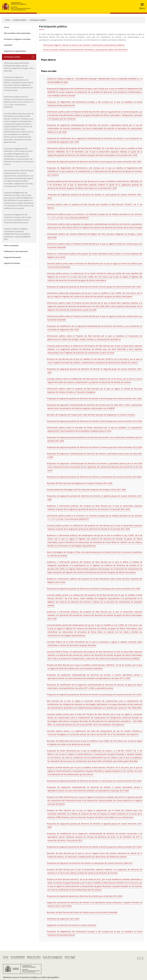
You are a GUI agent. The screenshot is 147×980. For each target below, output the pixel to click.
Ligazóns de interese (12, 263)
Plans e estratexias (11, 245)
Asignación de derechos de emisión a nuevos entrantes (72, 925)
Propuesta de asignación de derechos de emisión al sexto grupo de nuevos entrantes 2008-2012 (90, 863)
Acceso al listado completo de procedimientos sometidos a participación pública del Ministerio (85, 50)
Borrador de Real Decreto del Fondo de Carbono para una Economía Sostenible (82, 912)
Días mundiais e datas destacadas (17, 33)
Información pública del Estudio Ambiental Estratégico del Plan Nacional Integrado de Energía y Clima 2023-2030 (19, 67)
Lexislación (8, 45)
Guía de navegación (53, 957)
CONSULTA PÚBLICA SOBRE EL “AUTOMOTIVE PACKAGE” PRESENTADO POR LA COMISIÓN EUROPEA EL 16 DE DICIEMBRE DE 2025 (17, 234)
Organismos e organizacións (15, 51)
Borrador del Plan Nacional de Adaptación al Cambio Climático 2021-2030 (80, 483)
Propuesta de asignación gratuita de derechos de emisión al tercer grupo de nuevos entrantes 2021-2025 (94, 287)
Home (8, 20)
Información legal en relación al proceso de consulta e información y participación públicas (84, 45)
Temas (6, 27)
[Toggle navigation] (141, 6)
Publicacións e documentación (16, 251)
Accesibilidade (18, 957)
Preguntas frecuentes (12, 257)
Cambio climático (20, 20)
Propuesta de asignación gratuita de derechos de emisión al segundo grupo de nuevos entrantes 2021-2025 (95, 371)
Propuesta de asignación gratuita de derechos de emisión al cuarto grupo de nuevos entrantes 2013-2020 (94, 781)
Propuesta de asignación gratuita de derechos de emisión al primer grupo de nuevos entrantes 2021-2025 (94, 398)
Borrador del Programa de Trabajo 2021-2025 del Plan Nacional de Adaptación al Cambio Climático (91, 415)
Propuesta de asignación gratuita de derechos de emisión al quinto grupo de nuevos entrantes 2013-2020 (94, 695)
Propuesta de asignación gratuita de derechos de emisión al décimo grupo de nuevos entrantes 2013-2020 (94, 421)
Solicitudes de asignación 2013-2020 (63, 919)
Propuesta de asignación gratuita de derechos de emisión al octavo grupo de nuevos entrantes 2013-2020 (94, 477)
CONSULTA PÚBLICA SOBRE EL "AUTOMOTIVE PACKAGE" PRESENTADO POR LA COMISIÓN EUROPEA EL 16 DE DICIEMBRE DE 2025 (95, 80)
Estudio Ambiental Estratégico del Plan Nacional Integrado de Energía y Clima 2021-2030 (86, 490)
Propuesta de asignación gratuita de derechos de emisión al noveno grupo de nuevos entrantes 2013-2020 (94, 447)
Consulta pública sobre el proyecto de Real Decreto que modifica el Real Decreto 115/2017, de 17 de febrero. (95, 206)
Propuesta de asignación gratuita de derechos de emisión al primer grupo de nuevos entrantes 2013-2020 (94, 847)
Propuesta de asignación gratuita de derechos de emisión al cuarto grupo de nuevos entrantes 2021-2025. (95, 196)
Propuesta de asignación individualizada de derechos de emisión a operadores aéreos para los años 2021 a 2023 (95, 455)
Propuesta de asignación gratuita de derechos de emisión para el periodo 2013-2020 (85, 896)
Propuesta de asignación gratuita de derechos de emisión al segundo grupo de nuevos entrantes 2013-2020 (95, 825)
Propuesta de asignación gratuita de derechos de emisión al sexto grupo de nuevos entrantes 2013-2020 (94, 589)
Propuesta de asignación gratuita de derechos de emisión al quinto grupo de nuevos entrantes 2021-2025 (94, 162)
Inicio (6, 957)
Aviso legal (70, 957)
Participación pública (38, 20)
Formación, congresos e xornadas (17, 39)
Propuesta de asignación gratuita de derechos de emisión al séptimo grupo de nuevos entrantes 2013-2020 (95, 498)
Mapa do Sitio (34, 957)
